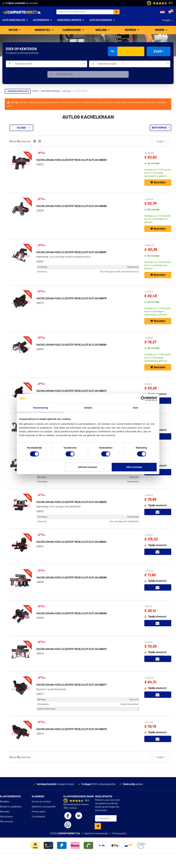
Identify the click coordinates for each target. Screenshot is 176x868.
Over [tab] (136, 408)
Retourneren (6, 825)
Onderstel (43, 30)
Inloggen (166, 20)
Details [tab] (88, 408)
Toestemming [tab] (41, 408)
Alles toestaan (134, 467)
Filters (64, 128)
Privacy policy (39, 820)
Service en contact (41, 810)
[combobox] (50, 64)
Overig (160, 30)
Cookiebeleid (38, 825)
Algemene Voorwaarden (96, 842)
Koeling (101, 30)
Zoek (159, 51)
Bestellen (5, 810)
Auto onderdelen (14, 20)
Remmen (131, 30)
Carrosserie (72, 30)
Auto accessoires (101, 20)
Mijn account (7, 830)
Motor (13, 30)
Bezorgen (5, 820)
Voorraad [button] (14, 141)
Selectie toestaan (88, 467)
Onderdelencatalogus (18, 91)
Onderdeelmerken (69, 20)
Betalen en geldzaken (11, 815)
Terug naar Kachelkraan (21, 126)
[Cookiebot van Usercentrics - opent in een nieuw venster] (143, 399)
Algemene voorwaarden (44, 815)
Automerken (41, 20)
